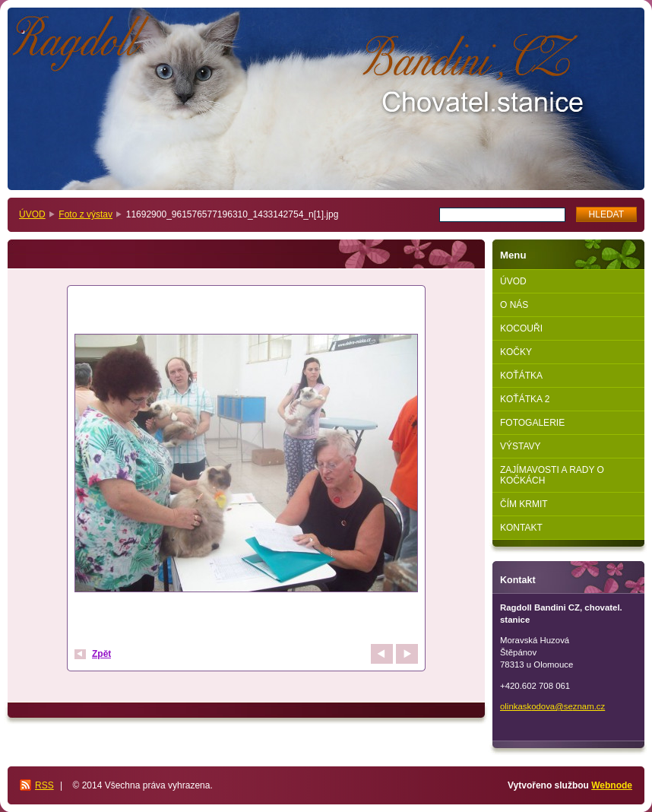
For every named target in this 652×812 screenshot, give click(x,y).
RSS (44, 785)
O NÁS (514, 305)
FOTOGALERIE (532, 423)
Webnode (612, 785)
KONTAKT (521, 528)
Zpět (101, 654)
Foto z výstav (85, 214)
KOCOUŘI (521, 328)
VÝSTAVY (521, 446)
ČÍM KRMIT (524, 504)
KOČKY (516, 352)
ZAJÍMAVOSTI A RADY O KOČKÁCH (552, 475)
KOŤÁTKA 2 (525, 399)
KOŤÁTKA (521, 376)
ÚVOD (32, 214)
